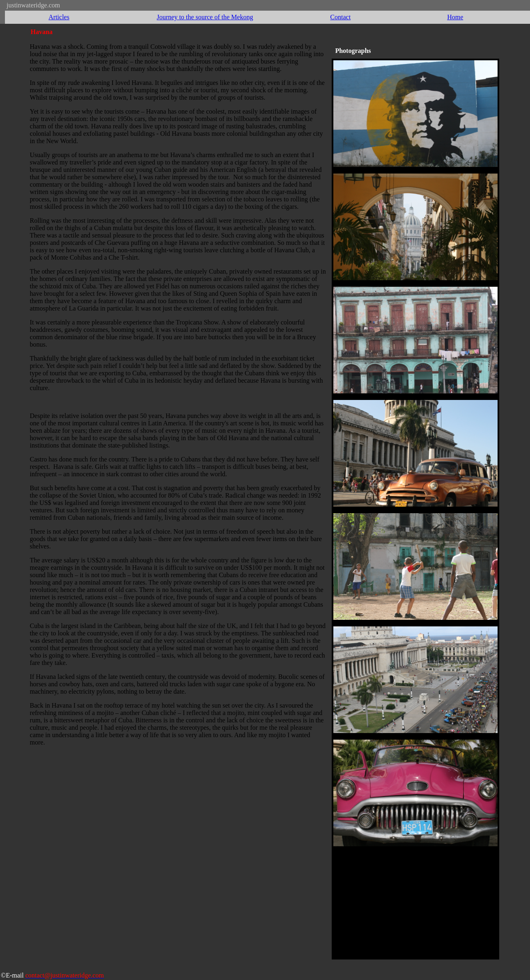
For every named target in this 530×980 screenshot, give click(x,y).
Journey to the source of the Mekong (205, 17)
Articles (59, 17)
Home (455, 17)
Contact (340, 17)
